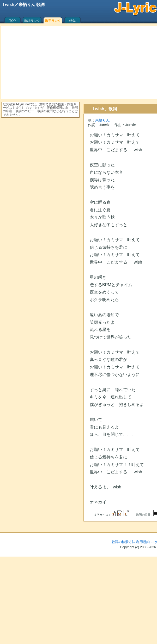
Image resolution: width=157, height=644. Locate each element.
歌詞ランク (32, 21)
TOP (13, 21)
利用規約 (143, 542)
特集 (73, 21)
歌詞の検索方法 (123, 542)
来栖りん (102, 120)
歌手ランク (53, 21)
